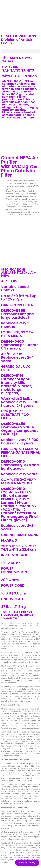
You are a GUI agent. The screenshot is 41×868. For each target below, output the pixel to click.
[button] (20, 51)
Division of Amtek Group (17, 41)
